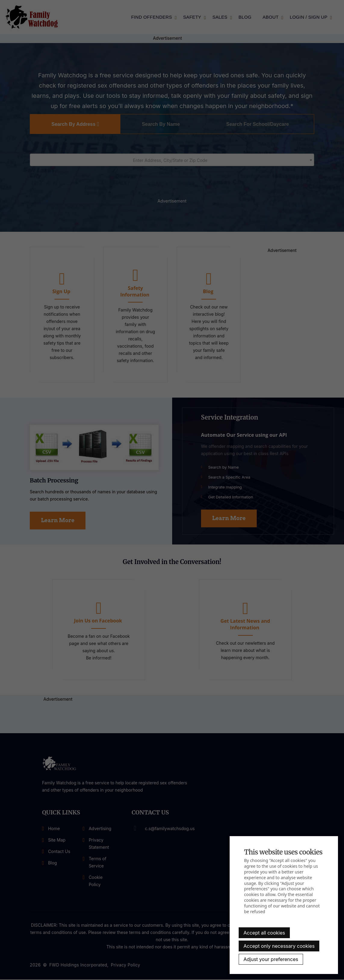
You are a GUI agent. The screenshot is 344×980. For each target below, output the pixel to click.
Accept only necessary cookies (279, 946)
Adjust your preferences (271, 959)
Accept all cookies (264, 933)
